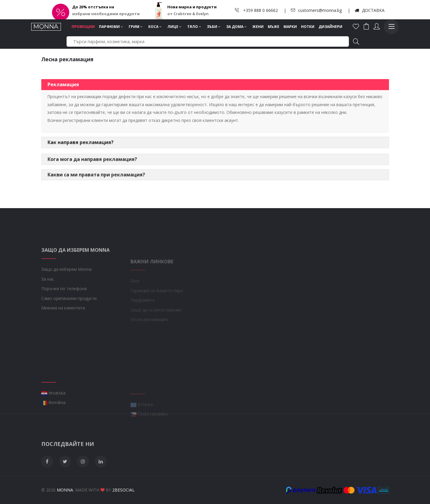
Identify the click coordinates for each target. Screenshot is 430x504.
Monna (65, 490)
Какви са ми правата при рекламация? (96, 186)
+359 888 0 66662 (256, 10)
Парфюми (111, 27)
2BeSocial (123, 490)
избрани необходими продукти (106, 14)
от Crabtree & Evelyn (188, 14)
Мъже (274, 27)
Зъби (214, 27)
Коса (155, 27)
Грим (136, 27)
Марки (290, 27)
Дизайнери (330, 27)
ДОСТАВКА (370, 10)
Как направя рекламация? (81, 147)
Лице (174, 27)
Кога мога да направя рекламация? (92, 170)
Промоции (83, 27)
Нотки (308, 27)
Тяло (194, 27)
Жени (258, 27)
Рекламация (63, 86)
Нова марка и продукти (192, 7)
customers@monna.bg (316, 10)
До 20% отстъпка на (93, 7)
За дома (236, 27)
